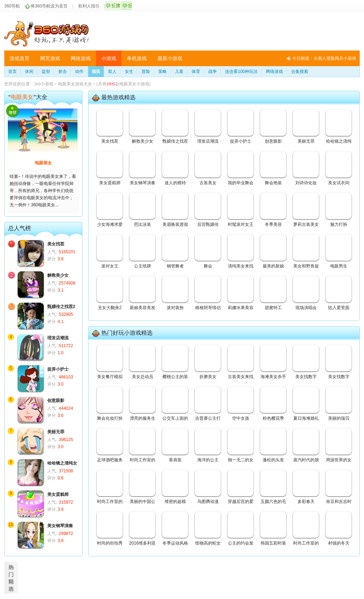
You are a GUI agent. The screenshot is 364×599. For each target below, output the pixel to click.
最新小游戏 (170, 58)
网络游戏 (81, 58)
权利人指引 (89, 6)
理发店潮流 (58, 338)
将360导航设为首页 (49, 6)
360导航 (12, 6)
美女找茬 (56, 244)
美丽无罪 (56, 432)
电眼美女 (43, 163)
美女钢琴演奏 (60, 526)
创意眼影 (56, 401)
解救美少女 (58, 275)
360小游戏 (44, 84)
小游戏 (109, 58)
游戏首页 (20, 58)
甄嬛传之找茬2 (61, 307)
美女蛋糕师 (58, 494)
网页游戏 (50, 58)
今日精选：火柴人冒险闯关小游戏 (324, 58)
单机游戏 (137, 58)
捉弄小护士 (58, 369)
